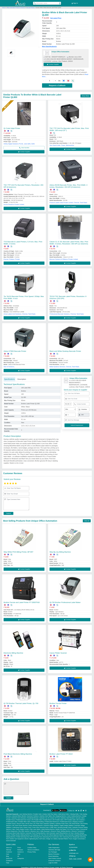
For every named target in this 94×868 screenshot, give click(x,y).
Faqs (8, 862)
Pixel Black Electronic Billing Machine (18, 753)
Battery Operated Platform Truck (63, 838)
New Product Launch (55, 857)
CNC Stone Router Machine (20, 824)
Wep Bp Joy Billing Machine (60, 551)
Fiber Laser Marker (35, 828)
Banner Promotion (54, 853)
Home (4, 7)
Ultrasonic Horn (35, 830)
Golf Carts (42, 838)
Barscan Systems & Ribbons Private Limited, (64, 258)
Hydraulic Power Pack (62, 823)
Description (22, 378)
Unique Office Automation (60, 51)
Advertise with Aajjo (54, 849)
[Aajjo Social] (76, 809)
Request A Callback (47, 803)
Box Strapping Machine (59, 815)
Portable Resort (47, 819)
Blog (7, 855)
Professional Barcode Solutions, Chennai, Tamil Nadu (67, 313)
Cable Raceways (45, 830)
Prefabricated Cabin (12, 821)
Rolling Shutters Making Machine (21, 834)
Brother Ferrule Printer (58, 702)
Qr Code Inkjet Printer (12, 127)
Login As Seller (53, 862)
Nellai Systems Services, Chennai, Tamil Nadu (64, 366)
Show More (86, 95)
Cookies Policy (32, 846)
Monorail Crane (44, 826)
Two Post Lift (45, 834)
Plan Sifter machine (24, 830)
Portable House (11, 819)
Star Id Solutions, (9, 366)
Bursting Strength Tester (65, 826)
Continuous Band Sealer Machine (16, 832)
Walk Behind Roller (64, 813)
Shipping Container (78, 821)
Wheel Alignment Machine (57, 834)
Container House (11, 823)
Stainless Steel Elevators (68, 817)
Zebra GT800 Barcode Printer (15, 350)
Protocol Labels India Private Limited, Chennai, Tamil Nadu (68, 202)
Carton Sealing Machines (74, 815)
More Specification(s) (49, 45)
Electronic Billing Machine (13, 652)
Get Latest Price (56, 17)
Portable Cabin (37, 813)
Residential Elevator (33, 817)
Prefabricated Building (37, 821)
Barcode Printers (30, 7)
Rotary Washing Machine (36, 824)
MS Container (80, 819)
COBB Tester (53, 826)
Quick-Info (9, 857)
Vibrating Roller (74, 813)
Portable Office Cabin (24, 821)
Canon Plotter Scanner (58, 652)
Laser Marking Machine (26, 813)
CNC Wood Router (74, 823)
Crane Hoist (36, 826)
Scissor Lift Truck (55, 817)
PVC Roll (70, 828)
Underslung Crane (18, 826)
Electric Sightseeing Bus (31, 838)
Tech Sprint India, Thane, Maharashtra (62, 144)
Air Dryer (71, 832)
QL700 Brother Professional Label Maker (65, 601)
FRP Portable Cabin (70, 819)
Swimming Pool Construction (51, 836)
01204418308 (73, 846)
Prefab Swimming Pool (23, 836)
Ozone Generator (11, 840)
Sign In (75, 3)
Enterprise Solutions (54, 859)
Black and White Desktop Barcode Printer (65, 350)
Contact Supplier (54, 63)
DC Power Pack (38, 823)
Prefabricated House (66, 821)
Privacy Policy (32, 851)
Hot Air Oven (29, 823)
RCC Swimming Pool (66, 836)
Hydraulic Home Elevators (19, 817)
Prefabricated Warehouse (52, 821)
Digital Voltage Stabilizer (67, 824)
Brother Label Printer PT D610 (61, 753)
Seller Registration (54, 846)
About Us (9, 846)
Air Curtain (76, 828)
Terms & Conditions (33, 849)
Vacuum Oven (21, 823)
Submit (8, 512)
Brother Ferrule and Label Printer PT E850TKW (22, 601)
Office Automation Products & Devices (16, 7)
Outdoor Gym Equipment (17, 838)
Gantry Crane (27, 826)
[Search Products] (34, 3)
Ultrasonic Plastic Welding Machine (60, 830)
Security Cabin (80, 817)
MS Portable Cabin (58, 819)
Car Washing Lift (35, 834)
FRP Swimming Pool (36, 836)
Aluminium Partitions (33, 815)
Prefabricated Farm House (23, 819)
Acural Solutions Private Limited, (14, 203)
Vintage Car (49, 838)
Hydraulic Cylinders (49, 823)
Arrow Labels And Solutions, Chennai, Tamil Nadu (20, 313)
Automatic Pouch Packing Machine (36, 832)
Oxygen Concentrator (79, 838)
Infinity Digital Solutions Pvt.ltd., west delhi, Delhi (19, 143)
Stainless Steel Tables (46, 815)
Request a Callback (57, 84)
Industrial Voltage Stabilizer (51, 824)
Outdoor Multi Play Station (50, 813)
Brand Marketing (53, 855)
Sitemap (9, 849)
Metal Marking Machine (48, 828)
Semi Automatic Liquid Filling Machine (57, 832)
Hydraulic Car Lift (44, 817)
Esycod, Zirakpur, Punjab (12, 258)
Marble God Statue (61, 828)
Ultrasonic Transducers (78, 830)
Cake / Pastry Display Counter (20, 828)
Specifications (9, 378)
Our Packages (53, 851)
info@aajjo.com (74, 852)
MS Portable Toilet (37, 819)
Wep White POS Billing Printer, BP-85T (18, 551)
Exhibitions (9, 859)
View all (87, 520)
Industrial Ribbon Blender (19, 815)
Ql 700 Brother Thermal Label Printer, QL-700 (21, 702)
